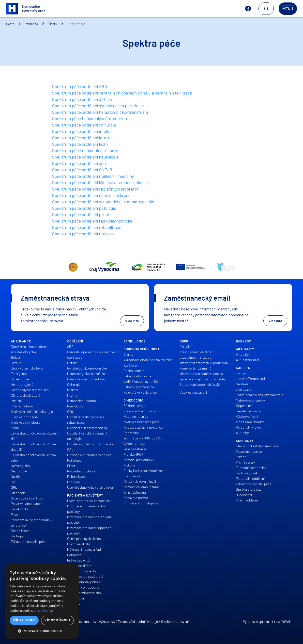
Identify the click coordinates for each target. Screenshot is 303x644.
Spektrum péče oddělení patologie (84, 208)
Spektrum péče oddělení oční (79, 163)
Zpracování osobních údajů (138, 621)
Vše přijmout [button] (24, 620)
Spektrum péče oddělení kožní (80, 144)
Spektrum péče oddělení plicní (80, 214)
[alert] (42, 601)
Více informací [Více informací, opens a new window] (44, 611)
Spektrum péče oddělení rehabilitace (87, 227)
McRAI (285, 621)
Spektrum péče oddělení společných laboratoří (96, 189)
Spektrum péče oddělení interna (82, 138)
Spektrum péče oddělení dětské (82, 99)
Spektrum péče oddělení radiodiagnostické (92, 221)
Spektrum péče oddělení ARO (80, 86)
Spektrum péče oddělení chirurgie (84, 125)
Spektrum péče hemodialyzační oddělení (90, 118)
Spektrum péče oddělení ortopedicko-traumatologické (103, 202)
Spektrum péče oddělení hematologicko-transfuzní (100, 112)
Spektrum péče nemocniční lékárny (85, 150)
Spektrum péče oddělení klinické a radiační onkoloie (100, 182)
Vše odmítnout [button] (57, 620)
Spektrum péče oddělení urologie (83, 234)
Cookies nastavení (175, 621)
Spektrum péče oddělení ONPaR (82, 170)
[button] (42, 631)
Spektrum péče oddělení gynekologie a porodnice (98, 106)
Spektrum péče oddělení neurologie (85, 157)
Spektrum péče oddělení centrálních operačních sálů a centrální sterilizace (122, 93)
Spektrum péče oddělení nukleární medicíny (93, 176)
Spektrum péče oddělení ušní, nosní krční (91, 195)
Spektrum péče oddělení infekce (82, 131)
